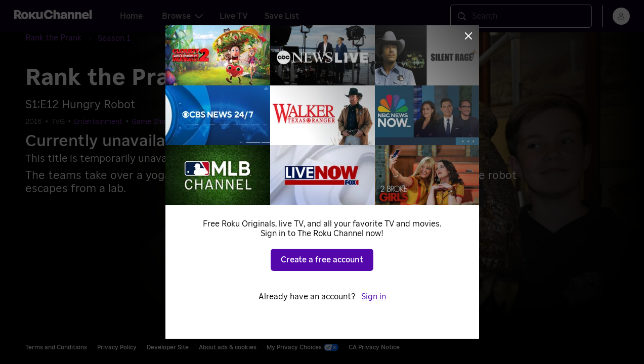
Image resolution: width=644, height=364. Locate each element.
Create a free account (322, 260)
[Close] (468, 36)
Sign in (374, 297)
